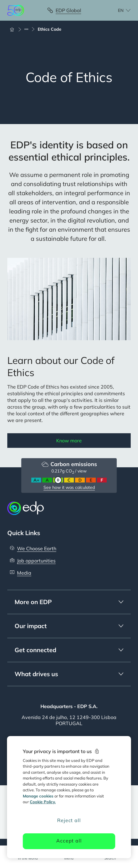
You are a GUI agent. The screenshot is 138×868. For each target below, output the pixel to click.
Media (24, 573)
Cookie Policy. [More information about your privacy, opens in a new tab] (43, 802)
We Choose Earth (37, 548)
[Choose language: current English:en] (118, 10)
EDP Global (68, 10)
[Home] (15, 29)
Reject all (69, 820)
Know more (69, 441)
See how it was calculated (69, 487)
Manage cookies (38, 796)
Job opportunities (36, 561)
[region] (69, 797)
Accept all (69, 841)
